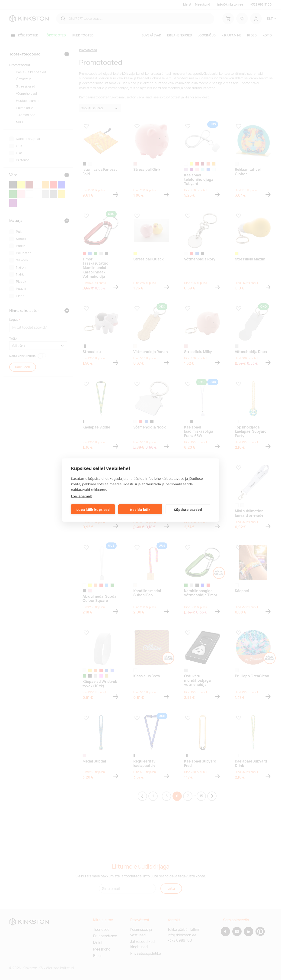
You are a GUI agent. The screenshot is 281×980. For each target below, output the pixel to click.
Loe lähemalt (81, 496)
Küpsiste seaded (188, 509)
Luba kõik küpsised (93, 509)
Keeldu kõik (140, 509)
